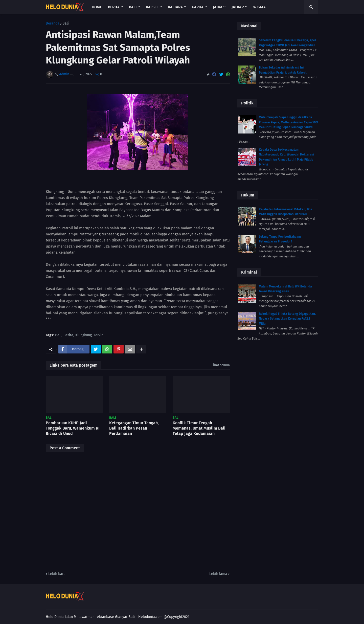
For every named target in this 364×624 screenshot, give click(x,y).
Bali (66, 24)
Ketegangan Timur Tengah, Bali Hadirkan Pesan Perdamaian (134, 428)
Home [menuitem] (97, 7)
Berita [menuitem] (114, 7)
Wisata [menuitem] (259, 7)
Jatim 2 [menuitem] (238, 7)
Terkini (99, 335)
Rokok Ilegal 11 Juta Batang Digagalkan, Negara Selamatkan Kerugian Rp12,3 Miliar (287, 319)
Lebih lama (218, 574)
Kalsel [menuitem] (152, 7)
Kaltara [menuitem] (175, 7)
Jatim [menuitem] (218, 7)
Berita (68, 335)
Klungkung (84, 335)
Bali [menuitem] (133, 7)
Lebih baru (57, 574)
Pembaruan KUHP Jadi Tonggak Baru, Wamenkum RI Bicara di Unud (73, 428)
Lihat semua (221, 365)
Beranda (53, 24)
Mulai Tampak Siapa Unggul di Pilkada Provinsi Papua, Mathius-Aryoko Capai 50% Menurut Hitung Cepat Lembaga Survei (289, 122)
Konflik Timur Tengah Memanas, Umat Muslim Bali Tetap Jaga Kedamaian (199, 428)
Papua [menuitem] (198, 7)
